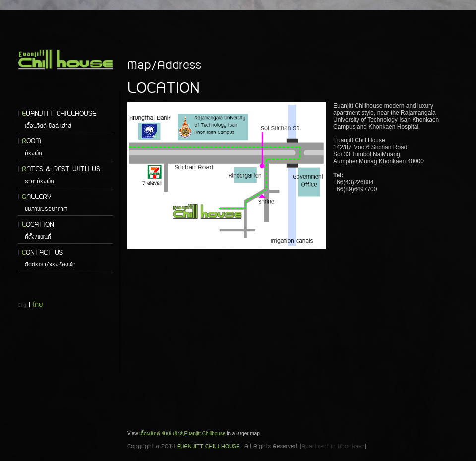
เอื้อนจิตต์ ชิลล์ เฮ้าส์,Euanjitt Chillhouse (182, 433)
